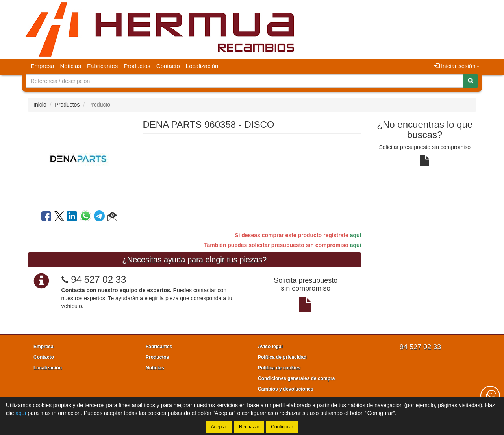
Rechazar (249, 427)
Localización (202, 66)
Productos (137, 66)
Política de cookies (279, 368)
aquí (356, 235)
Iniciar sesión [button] (457, 66)
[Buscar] (471, 81)
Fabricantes (102, 66)
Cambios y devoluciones (286, 389)
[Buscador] (244, 81)
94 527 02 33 (98, 279)
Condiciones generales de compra (296, 378)
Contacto (168, 66)
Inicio (40, 105)
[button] (112, 217)
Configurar (282, 427)
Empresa (43, 66)
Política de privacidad (282, 357)
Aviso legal (270, 347)
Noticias (71, 66)
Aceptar (219, 427)
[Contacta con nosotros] (490, 396)
